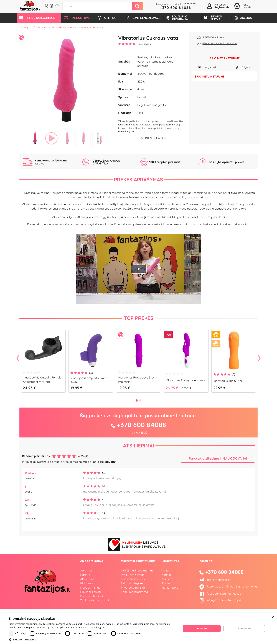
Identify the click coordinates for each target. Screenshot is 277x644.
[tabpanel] (68, 80)
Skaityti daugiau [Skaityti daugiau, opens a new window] (96, 628)
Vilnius (166, 606)
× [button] (273, 617)
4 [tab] (83, 138)
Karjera (85, 610)
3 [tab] (67, 138)
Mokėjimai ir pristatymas (137, 606)
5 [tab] (100, 138)
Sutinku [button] (202, 628)
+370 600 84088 (175, 8)
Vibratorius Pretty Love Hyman (186, 415)
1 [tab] (35, 138)
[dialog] (138, 629)
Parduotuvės (170, 596)
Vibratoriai (42, 27)
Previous (18, 394)
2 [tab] (51, 138)
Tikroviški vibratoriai (63, 27)
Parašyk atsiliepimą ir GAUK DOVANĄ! (218, 494)
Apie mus (86, 606)
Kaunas (167, 610)
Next (259, 394)
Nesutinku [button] (244, 628)
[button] (39, 18)
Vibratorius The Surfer (228, 416)
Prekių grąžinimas (133, 610)
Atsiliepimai (139, 481)
